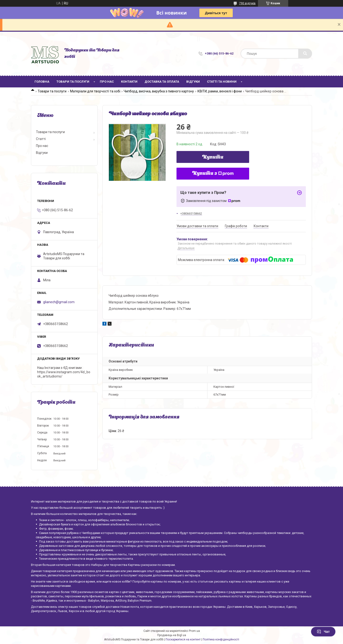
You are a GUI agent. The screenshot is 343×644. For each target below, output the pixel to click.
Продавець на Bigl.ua (172, 635)
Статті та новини (222, 82)
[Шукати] (305, 54)
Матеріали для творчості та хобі (95, 91)
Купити (213, 157)
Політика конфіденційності (221, 639)
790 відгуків (247, 3)
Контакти (129, 82)
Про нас (107, 82)
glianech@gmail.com (59, 302)
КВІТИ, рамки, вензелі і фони (220, 91)
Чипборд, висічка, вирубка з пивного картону (159, 91)
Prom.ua (194, 631)
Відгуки (193, 82)
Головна (42, 82)
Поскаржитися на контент (183, 639)
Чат (323, 632)
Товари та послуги (73, 82)
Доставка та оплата (162, 82)
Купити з (213, 174)
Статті (41, 139)
